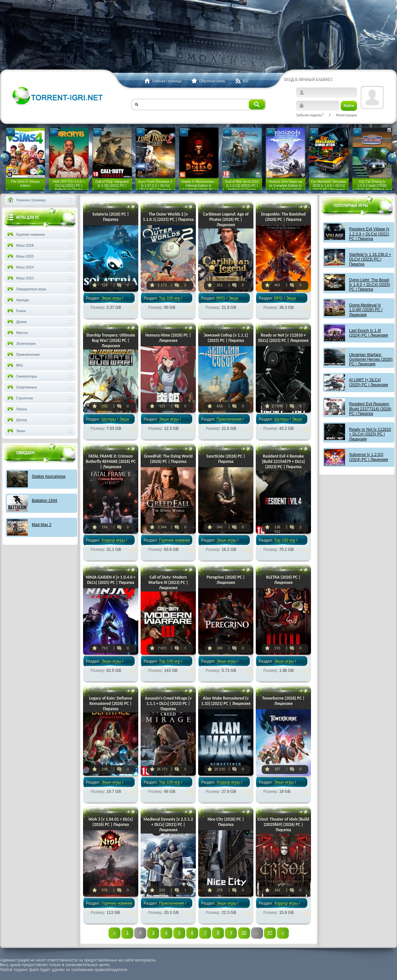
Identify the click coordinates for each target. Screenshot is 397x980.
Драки (17, 322)
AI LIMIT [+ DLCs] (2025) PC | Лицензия (369, 382)
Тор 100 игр (169, 298)
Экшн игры (111, 298)
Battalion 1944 (44, 501)
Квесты (17, 333)
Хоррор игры (113, 540)
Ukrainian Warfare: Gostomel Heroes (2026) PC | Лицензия (371, 360)
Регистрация (347, 115)
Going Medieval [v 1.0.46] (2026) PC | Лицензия (366, 310)
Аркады (18, 300)
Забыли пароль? (310, 115)
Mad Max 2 (42, 525)
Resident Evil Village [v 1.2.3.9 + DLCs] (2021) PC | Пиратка (369, 234)
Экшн (16, 431)
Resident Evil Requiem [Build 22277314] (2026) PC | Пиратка (370, 409)
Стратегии (20, 398)
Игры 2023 (20, 278)
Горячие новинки (174, 540)
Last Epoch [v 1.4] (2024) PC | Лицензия (369, 333)
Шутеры (109, 419)
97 (270, 933)
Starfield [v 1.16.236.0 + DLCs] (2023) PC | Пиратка (370, 259)
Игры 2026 (20, 245)
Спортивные (22, 387)
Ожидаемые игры (26, 289)
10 (244, 933)
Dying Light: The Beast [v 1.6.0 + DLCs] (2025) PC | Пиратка (370, 285)
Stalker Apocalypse (49, 476)
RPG (221, 298)
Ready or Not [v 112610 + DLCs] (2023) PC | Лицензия (370, 434)
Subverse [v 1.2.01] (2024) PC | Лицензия (369, 457)
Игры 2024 (20, 267)
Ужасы (17, 409)
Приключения (229, 419)
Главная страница (26, 200)
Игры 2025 (20, 256)
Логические (21, 344)
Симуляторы (22, 376)
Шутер (17, 420)
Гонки (16, 311)
